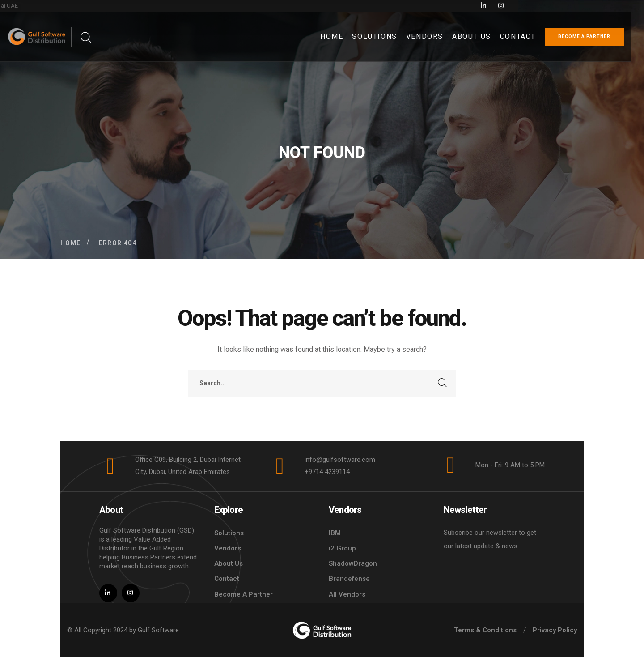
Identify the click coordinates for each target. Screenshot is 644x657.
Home (71, 243)
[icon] (597, 6)
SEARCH (443, 383)
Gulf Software (158, 630)
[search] (85, 38)
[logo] (322, 630)
